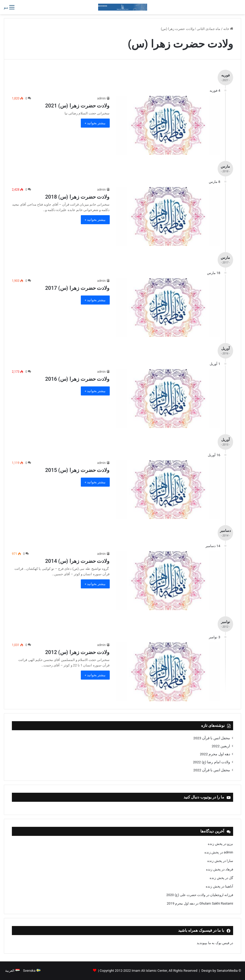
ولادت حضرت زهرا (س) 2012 (77, 652)
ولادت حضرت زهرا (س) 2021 (77, 106)
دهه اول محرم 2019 (181, 903)
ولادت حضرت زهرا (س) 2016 (77, 379)
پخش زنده (215, 844)
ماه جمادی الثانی (208, 29)
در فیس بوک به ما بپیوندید (215, 943)
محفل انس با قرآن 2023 (212, 738)
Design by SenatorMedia (219, 971)
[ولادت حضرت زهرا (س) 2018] (168, 216)
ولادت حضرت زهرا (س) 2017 (77, 288)
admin (101, 98)
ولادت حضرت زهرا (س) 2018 (77, 197)
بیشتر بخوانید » (95, 123)
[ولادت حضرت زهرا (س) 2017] (168, 308)
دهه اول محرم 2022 (215, 754)
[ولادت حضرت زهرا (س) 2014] (168, 581)
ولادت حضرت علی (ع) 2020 (186, 895)
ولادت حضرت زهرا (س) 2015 (77, 470)
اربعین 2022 (221, 746)
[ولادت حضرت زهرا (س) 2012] (168, 672)
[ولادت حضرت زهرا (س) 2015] (168, 490)
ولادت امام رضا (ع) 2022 (211, 762)
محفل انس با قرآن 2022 (212, 770)
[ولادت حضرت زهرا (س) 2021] (168, 125)
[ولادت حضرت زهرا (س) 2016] (168, 399)
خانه (228, 29)
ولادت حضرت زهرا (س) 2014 (77, 561)
